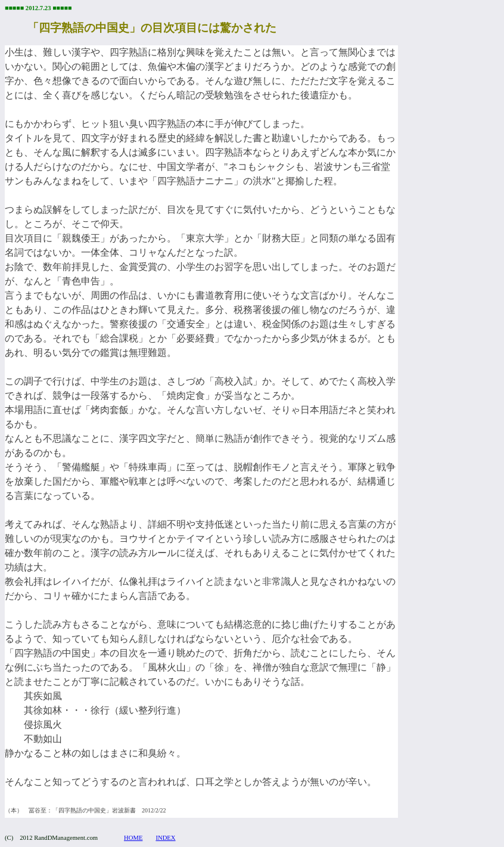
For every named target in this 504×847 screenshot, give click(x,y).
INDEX (165, 838)
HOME (133, 838)
